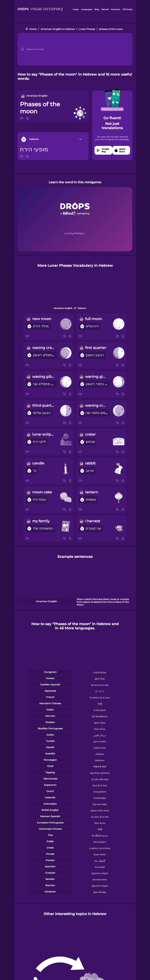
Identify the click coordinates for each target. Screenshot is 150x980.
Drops (76, 9)
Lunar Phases (87, 29)
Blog (97, 9)
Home (33, 29)
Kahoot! (105, 9)
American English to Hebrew (58, 29)
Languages (87, 9)
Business (116, 9)
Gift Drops (127, 9)
